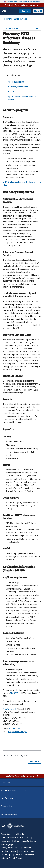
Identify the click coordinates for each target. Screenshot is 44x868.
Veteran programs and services (13, 790)
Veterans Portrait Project (11, 858)
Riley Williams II (9, 709)
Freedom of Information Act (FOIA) (16, 837)
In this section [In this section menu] (22, 28)
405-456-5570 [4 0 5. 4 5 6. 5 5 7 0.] (14, 729)
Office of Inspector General (25, 841)
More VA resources (8, 798)
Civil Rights (19, 834)
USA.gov (4, 855)
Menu (38, 11)
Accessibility (6, 834)
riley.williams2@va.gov (18, 732)
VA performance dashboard (22, 855)
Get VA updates (7, 806)
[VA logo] (4, 11)
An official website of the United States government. (24, 2)
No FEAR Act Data (26, 851)
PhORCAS (14, 693)
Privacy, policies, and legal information (17, 848)
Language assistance (9, 814)
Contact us (5, 782)
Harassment (6, 841)
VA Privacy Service (9, 851)
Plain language (7, 844)
